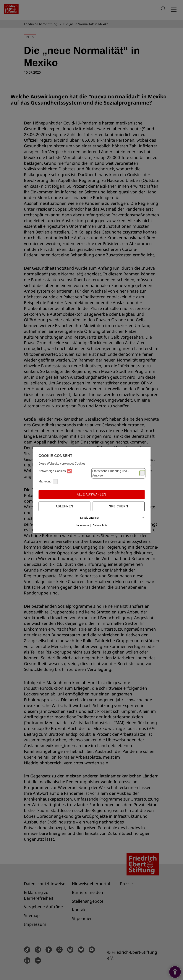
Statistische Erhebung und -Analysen (119, 473)
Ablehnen (64, 506)
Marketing (48, 481)
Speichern (119, 506)
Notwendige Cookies (55, 471)
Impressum (82, 525)
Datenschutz (100, 525)
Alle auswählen (91, 494)
